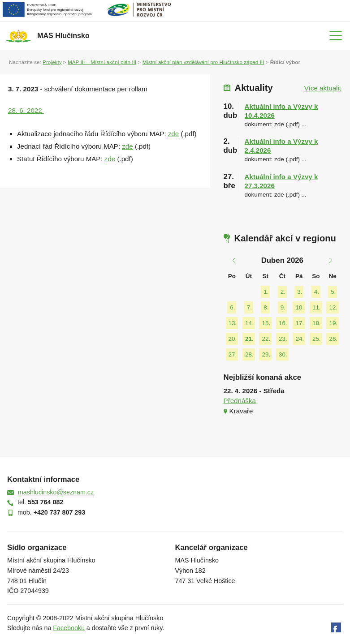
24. (300, 339)
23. (283, 339)
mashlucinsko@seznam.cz (56, 492)
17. (300, 323)
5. (333, 292)
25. (317, 339)
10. (300, 307)
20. (233, 339)
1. (266, 292)
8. (266, 307)
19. (333, 323)
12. (333, 307)
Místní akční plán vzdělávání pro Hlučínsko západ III (203, 62)
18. (317, 323)
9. (283, 307)
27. (233, 354)
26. (333, 339)
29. (266, 354)
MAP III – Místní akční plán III (102, 62)
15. (266, 323)
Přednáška (240, 401)
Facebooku (69, 628)
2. (283, 292)
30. (283, 354)
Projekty (52, 62)
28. (249, 354)
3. (300, 292)
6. (232, 307)
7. (249, 307)
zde (173, 134)
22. (266, 339)
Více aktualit (323, 88)
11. (317, 307)
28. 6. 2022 (26, 110)
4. (317, 292)
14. (249, 323)
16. (283, 323)
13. (233, 323)
